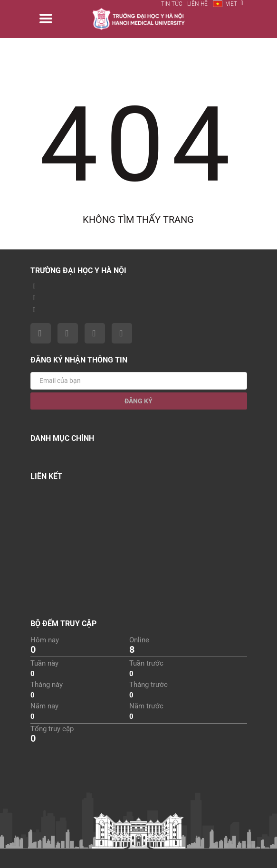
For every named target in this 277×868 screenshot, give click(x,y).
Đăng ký (138, 401)
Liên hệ (197, 4)
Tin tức (172, 4)
